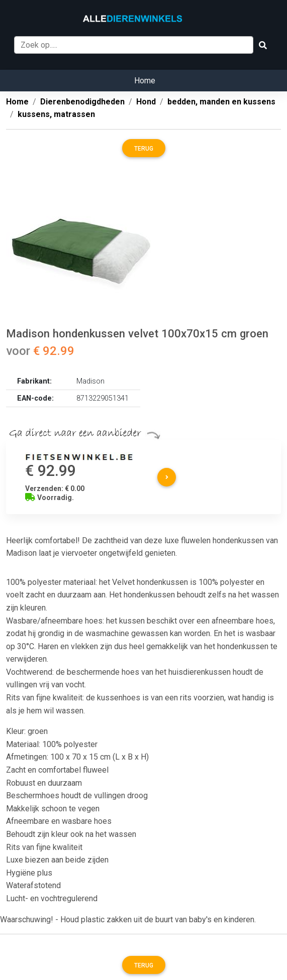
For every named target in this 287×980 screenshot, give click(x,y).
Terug (144, 149)
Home (145, 81)
